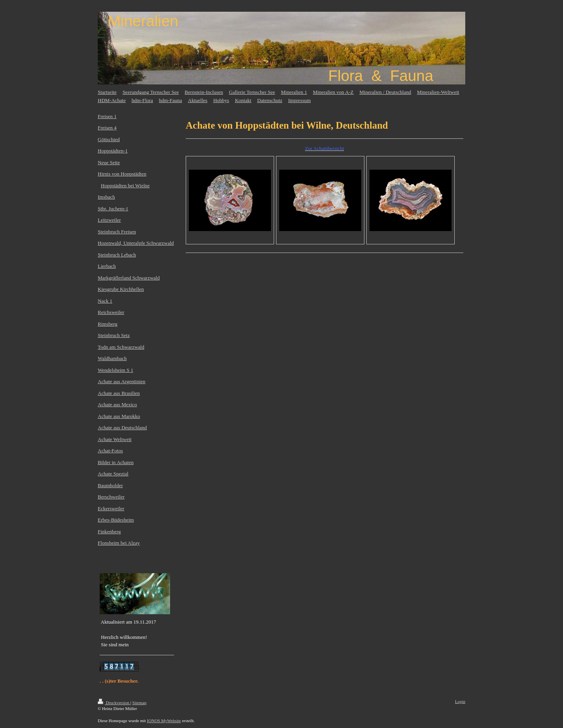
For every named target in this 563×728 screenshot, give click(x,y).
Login (460, 701)
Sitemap (139, 703)
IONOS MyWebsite (164, 721)
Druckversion (114, 703)
